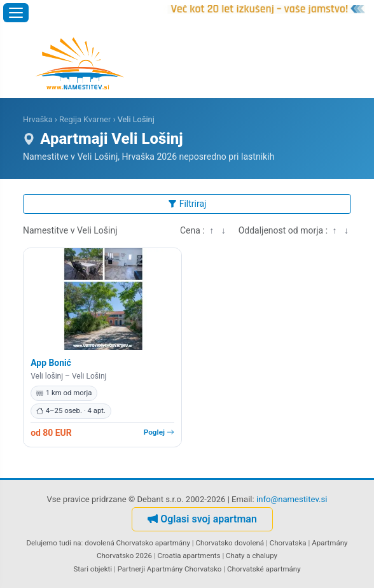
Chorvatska (288, 543)
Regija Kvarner (85, 119)
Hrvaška (38, 119)
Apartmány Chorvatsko (184, 569)
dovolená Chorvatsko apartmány (137, 543)
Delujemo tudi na (53, 543)
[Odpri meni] (16, 13)
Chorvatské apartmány (264, 569)
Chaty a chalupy (252, 556)
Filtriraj (187, 204)
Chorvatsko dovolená (230, 543)
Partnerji (131, 569)
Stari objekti (93, 569)
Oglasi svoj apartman (202, 519)
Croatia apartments (189, 556)
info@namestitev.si (292, 499)
